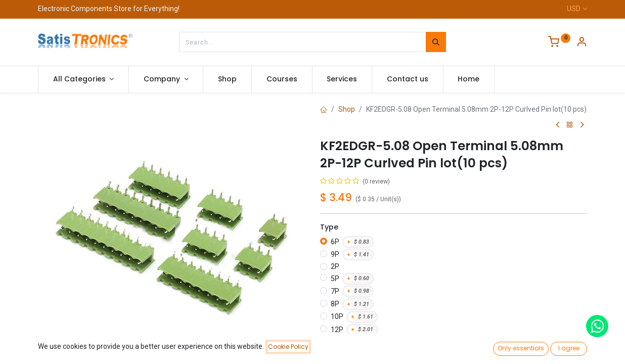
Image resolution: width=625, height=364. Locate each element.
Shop (347, 109)
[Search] (436, 42)
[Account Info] (582, 43)
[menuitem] (227, 79)
